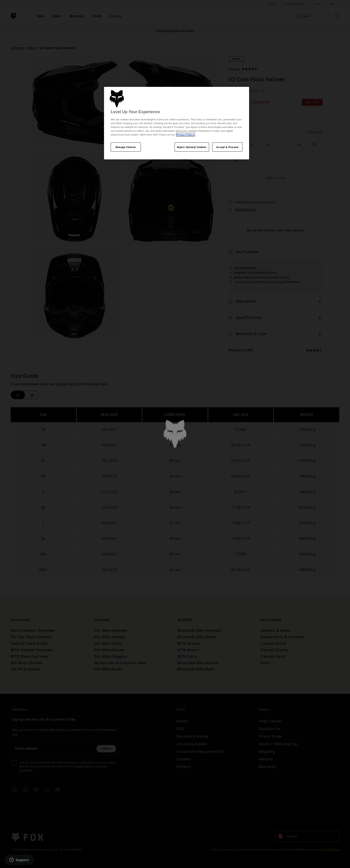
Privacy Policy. (185, 135)
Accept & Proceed (227, 147)
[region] (177, 123)
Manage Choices (126, 147)
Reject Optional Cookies (192, 147)
